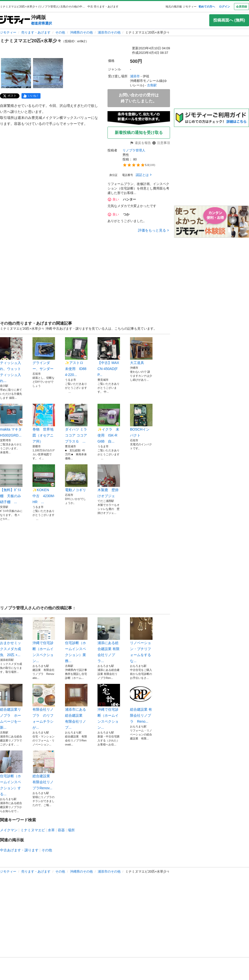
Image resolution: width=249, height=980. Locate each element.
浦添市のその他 (109, 32)
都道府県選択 (41, 23)
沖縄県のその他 (81, 32)
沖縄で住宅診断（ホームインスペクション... (44, 640)
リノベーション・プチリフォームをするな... (141, 640)
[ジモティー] (15, 20)
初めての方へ (207, 7)
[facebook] (31, 96)
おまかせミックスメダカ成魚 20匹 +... (11, 637)
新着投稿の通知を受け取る (139, 133)
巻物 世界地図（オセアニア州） (44, 424)
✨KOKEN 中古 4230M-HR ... (44, 484)
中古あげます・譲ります (19, 850)
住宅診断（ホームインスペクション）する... (11, 773)
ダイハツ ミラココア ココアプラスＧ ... (76, 424)
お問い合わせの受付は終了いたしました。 (139, 98)
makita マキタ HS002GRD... (11, 421)
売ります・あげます (36, 32)
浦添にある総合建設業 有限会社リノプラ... (109, 640)
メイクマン (9, 830)
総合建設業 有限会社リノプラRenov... (44, 770)
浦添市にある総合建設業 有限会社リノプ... (76, 707)
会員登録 (241, 7)
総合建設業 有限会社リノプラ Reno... (141, 704)
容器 (61, 830)
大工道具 (141, 351)
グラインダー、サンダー (44, 354)
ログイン (224, 7)
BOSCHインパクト (141, 421)
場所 (71, 830)
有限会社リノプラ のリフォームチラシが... (44, 707)
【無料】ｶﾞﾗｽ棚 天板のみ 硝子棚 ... (11, 484)
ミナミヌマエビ (33, 830)
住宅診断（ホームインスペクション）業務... (76, 640)
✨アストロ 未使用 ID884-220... (76, 357)
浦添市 (135, 76)
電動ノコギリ (76, 478)
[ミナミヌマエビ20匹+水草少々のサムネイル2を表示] (48, 73)
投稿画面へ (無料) (229, 20)
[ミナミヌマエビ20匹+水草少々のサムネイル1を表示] (16, 73)
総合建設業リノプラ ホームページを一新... (11, 707)
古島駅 (152, 85)
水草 (51, 830)
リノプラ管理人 (134, 150)
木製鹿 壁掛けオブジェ (109, 481)
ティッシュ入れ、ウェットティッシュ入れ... (11, 360)
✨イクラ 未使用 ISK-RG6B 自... (109, 424)
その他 (60, 32)
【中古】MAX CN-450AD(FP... (109, 357)
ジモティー (8, 32)
